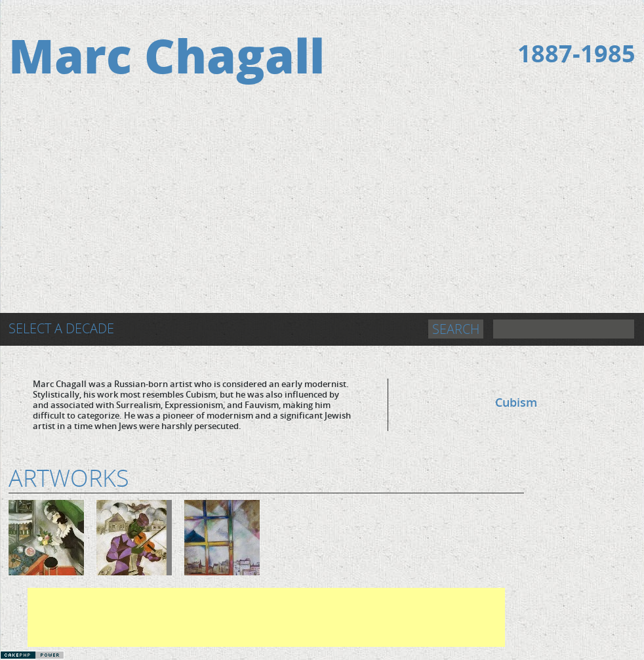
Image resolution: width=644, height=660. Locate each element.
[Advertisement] (322, 215)
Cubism (516, 402)
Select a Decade (61, 328)
